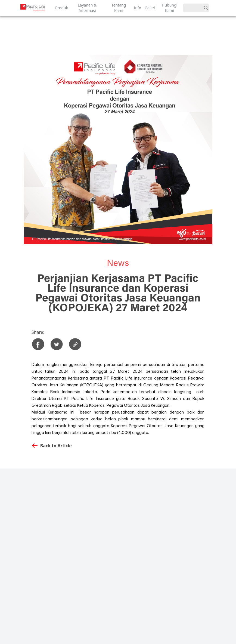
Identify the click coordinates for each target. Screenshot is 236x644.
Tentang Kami (119, 8)
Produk (61, 8)
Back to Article (56, 446)
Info (137, 8)
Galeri (149, 8)
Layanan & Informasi (87, 8)
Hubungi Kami (170, 8)
